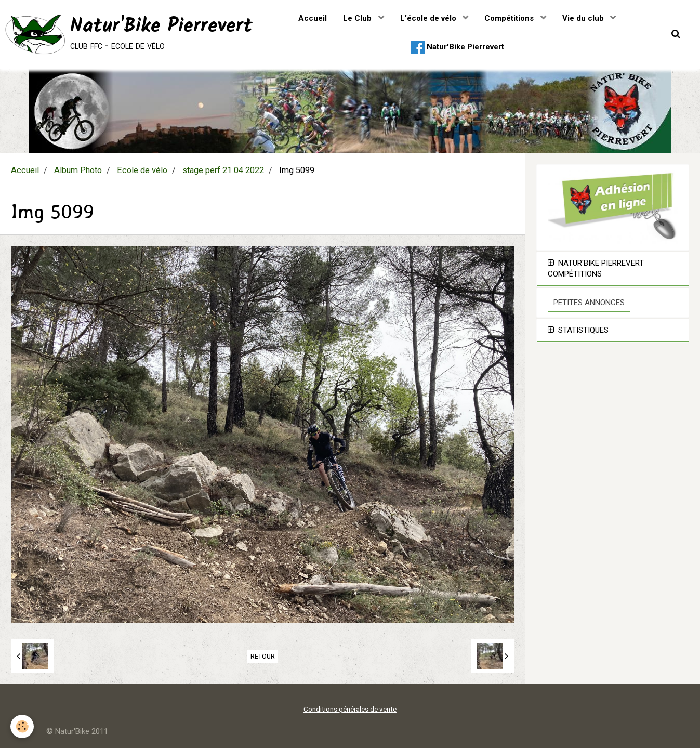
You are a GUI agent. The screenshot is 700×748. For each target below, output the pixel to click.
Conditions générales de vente (350, 709)
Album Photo (78, 170)
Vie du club (584, 18)
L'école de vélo (429, 18)
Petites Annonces (589, 303)
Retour (263, 656)
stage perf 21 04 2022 (223, 170)
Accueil (313, 18)
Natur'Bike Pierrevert (458, 47)
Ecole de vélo (142, 170)
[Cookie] (22, 726)
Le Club (358, 18)
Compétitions (510, 18)
